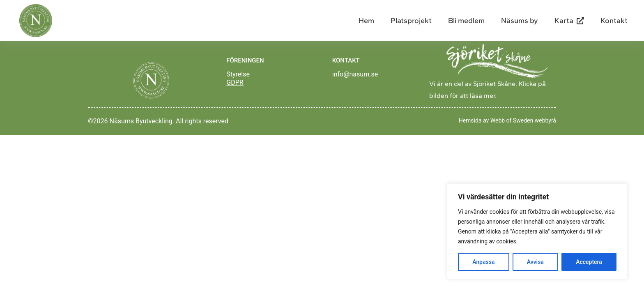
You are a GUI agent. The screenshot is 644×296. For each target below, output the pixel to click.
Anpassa (483, 262)
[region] (537, 231)
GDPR (235, 82)
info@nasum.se (355, 74)
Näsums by (520, 21)
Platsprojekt (411, 21)
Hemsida (470, 120)
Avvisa (535, 262)
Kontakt (614, 21)
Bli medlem (466, 21)
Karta (569, 21)
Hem (366, 21)
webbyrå (545, 120)
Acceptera (589, 262)
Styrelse (238, 74)
